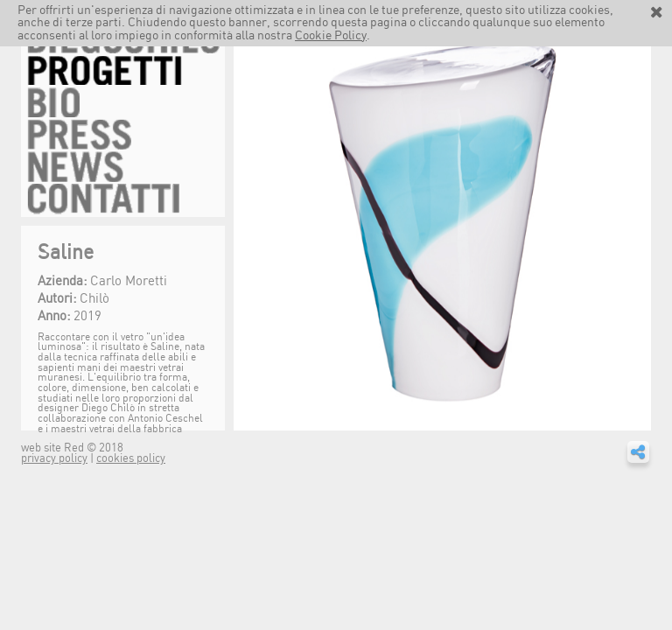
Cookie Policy (331, 36)
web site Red (54, 448)
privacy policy (54, 459)
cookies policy (131, 459)
